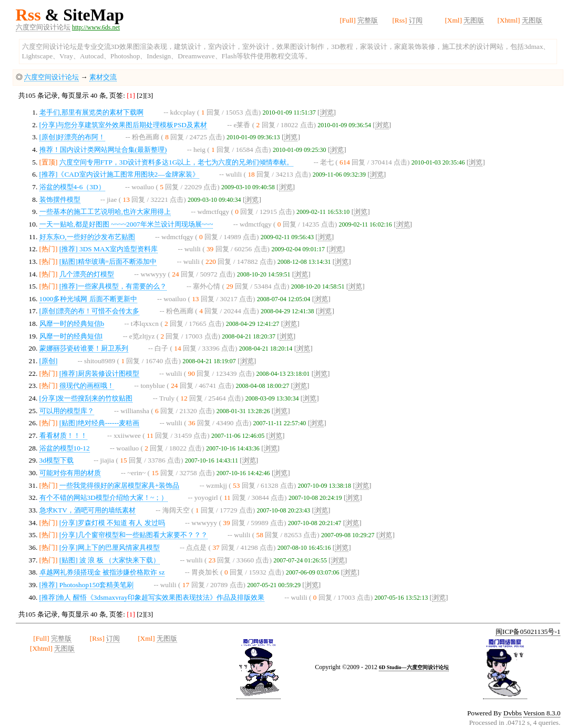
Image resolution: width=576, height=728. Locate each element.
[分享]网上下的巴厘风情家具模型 (110, 547)
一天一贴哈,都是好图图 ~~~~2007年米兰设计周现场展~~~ (126, 224)
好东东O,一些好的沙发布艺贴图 (87, 237)
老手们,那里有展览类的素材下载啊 (91, 112)
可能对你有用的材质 (70, 473)
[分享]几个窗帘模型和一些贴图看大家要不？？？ (133, 535)
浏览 (327, 112)
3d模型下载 (56, 460)
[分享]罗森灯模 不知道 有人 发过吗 (112, 523)
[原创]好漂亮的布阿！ (73, 137)
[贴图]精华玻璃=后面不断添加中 (108, 262)
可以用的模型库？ (67, 411)
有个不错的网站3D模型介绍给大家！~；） (104, 498)
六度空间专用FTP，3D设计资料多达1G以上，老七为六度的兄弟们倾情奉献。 (177, 162)
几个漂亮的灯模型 (87, 274)
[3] (149, 95)
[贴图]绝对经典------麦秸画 (100, 423)
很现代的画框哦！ (87, 386)
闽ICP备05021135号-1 (528, 632)
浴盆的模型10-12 (65, 448)
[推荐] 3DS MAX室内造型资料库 (109, 249)
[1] (132, 95)
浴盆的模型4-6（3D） (72, 187)
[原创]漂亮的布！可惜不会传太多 (90, 311)
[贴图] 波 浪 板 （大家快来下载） (110, 560)
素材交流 (103, 77)
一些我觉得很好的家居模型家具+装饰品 (120, 485)
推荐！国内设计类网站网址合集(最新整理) (103, 150)
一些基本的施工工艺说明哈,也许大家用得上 (105, 212)
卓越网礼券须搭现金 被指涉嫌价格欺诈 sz (102, 572)
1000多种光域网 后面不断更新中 (88, 299)
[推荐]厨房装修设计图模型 (99, 373)
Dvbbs (513, 713)
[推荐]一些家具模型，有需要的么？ (113, 286)
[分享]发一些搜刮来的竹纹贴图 (86, 398)
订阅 (416, 20)
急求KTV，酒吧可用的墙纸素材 (88, 510)
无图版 (474, 20)
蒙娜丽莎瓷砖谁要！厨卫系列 (84, 348)
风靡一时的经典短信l (71, 336)
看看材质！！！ (63, 435)
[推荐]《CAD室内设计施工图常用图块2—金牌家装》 (119, 174)
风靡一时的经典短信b (72, 324)
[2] (141, 95)
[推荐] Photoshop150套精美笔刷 (87, 585)
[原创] (49, 361)
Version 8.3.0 (542, 713)
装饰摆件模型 (60, 199)
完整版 (368, 20)
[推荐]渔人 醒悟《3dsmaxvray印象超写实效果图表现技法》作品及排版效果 (152, 597)
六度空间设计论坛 (43, 27)
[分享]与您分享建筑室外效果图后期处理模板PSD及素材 (123, 125)
